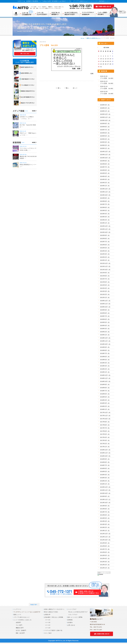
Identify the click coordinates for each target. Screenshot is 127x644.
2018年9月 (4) (105, 384)
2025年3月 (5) (105, 142)
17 (101, 61)
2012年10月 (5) (105, 540)
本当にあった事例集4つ (55, 14)
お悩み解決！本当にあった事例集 (54, 617)
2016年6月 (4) (105, 468)
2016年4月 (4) (105, 475)
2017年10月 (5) (105, 419)
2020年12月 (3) (105, 301)
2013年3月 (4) (105, 524)
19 (106, 61)
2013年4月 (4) (105, 521)
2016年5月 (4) (105, 471)
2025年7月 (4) (105, 130)
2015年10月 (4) (105, 493)
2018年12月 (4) (105, 375)
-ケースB (48, 623)
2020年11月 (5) (105, 304)
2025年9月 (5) (105, 124)
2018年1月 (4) (105, 409)
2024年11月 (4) (105, 155)
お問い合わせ (71, 625)
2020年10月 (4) (105, 307)
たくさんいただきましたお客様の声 (88, 14)
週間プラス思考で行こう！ (94, 38)
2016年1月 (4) (105, 484)
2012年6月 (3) (105, 552)
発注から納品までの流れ (51, 612)
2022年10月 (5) (105, 232)
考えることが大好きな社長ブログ (78, 612)
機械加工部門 (19, 628)
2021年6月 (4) (105, 282)
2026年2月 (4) (105, 108)
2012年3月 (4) (105, 562)
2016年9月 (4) (105, 459)
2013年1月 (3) (105, 531)
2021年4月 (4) (105, 288)
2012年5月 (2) (105, 555)
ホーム (82, 38)
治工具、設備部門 (20, 630)
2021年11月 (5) (105, 266)
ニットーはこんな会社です (27, 14)
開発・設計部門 (20, 633)
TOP (16, 14)
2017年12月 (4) (105, 413)
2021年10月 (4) (105, 270)
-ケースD (48, 628)
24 (101, 64)
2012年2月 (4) (105, 565)
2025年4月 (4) (105, 139)
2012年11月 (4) (105, 537)
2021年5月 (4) (105, 285)
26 (106, 64)
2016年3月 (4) (105, 478)
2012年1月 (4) (105, 568)
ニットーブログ (72, 609)
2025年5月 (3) (105, 136)
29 (113, 64)
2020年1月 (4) (105, 335)
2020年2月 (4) (105, 332)
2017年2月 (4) (105, 444)
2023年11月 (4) (105, 192)
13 (108, 59)
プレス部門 (18, 625)
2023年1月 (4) (105, 223)
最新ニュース (17, 615)
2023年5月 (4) (105, 211)
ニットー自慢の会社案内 (103, 14)
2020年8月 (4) (105, 313)
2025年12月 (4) (105, 114)
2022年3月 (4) (105, 254)
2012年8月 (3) (105, 546)
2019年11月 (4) (105, 341)
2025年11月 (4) (105, 117)
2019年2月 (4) (105, 369)
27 (108, 64)
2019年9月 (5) (105, 347)
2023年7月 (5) (105, 204)
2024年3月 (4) (105, 179)
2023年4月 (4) (105, 214)
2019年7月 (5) (105, 353)
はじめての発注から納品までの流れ (71, 14)
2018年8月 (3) (105, 388)
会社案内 (70, 623)
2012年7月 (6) (105, 549)
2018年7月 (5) (105, 391)
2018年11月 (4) (105, 378)
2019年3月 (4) (105, 366)
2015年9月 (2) (105, 496)
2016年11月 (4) (105, 453)
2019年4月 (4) (105, 363)
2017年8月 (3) (105, 425)
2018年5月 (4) (105, 397)
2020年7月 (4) (105, 316)
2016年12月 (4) (105, 450)
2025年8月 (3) (105, 127)
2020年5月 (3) (105, 322)
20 (108, 61)
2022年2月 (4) (105, 257)
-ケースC (48, 625)
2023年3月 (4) (105, 217)
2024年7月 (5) (105, 167)
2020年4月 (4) (105, 326)
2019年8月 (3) (105, 350)
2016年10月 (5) (105, 456)
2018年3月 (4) (105, 403)
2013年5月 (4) (105, 518)
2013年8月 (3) (105, 509)
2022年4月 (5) (105, 251)
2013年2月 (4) (105, 527)
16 (99, 61)
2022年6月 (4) (105, 245)
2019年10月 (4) (105, 344)
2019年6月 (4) (105, 357)
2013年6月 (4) (105, 515)
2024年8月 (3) (105, 164)
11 (103, 59)
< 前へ (58, 88)
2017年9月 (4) (105, 422)
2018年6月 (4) (105, 394)
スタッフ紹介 (48, 633)
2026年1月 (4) (105, 111)
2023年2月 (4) (105, 220)
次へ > (75, 88)
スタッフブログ (73, 615)
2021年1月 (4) (105, 298)
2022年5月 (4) (105, 248)
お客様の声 (47, 615)
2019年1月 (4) (105, 372)
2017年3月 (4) (105, 440)
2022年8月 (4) (105, 239)
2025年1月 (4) (105, 148)
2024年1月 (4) (105, 186)
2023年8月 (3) (105, 201)
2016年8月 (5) (105, 462)
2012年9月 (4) (105, 543)
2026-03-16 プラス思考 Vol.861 (107, 87)
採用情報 (70, 620)
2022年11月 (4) (105, 229)
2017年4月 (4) (105, 437)
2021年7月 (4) (105, 279)
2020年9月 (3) (105, 310)
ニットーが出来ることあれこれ (22, 620)
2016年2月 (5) (105, 481)
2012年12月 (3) (105, 534)
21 (110, 61)
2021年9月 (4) (105, 273)
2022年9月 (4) (105, 235)
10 (101, 59)
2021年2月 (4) (105, 294)
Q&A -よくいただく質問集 (75, 617)
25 (103, 64)
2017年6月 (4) (105, 431)
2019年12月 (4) (105, 338)
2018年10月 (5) (105, 381)
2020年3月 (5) (105, 329)
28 (110, 64)
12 (106, 59)
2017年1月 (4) (105, 447)
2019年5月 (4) (105, 360)
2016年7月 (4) (105, 465)
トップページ (17, 609)
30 (99, 67)
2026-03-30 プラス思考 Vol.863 (107, 77)
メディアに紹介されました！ (22, 617)
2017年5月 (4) (105, 434)
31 (101, 67)
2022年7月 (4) (105, 242)
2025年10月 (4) (105, 120)
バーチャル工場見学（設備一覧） (54, 630)
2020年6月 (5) (105, 319)
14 (110, 59)
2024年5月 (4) (105, 173)
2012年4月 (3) (105, 558)
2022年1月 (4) (105, 260)
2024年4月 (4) (105, 176)
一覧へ (67, 88)
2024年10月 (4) (105, 158)
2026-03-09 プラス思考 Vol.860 (107, 93)
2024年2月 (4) (105, 183)
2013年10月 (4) (105, 503)
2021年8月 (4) (105, 276)
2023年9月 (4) (105, 198)
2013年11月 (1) (105, 500)
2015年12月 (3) (105, 487)
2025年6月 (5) (105, 133)
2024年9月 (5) (105, 161)
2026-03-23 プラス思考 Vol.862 (107, 82)
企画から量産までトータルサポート (54, 609)
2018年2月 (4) (105, 406)
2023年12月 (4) (105, 189)
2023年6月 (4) (105, 207)
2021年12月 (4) (105, 263)
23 (99, 64)
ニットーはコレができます (42, 14)
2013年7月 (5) (105, 512)
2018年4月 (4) (105, 400)
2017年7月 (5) (105, 428)
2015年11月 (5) (105, 490)
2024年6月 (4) (105, 170)
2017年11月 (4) (105, 416)
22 (113, 61)
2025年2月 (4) (105, 145)
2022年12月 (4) (105, 226)
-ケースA (48, 620)
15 (113, 59)
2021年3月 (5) (105, 291)
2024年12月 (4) (105, 152)
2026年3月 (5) (105, 105)
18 (103, 61)
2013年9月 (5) (105, 506)
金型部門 (18, 623)
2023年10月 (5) (105, 195)
